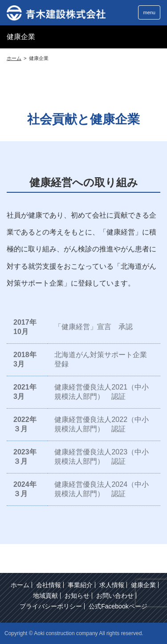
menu (149, 12)
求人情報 (112, 585)
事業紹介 (80, 585)
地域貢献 (45, 596)
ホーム (20, 585)
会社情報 (49, 585)
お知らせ (77, 596)
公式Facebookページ (118, 606)
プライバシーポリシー (51, 606)
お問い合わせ (115, 596)
